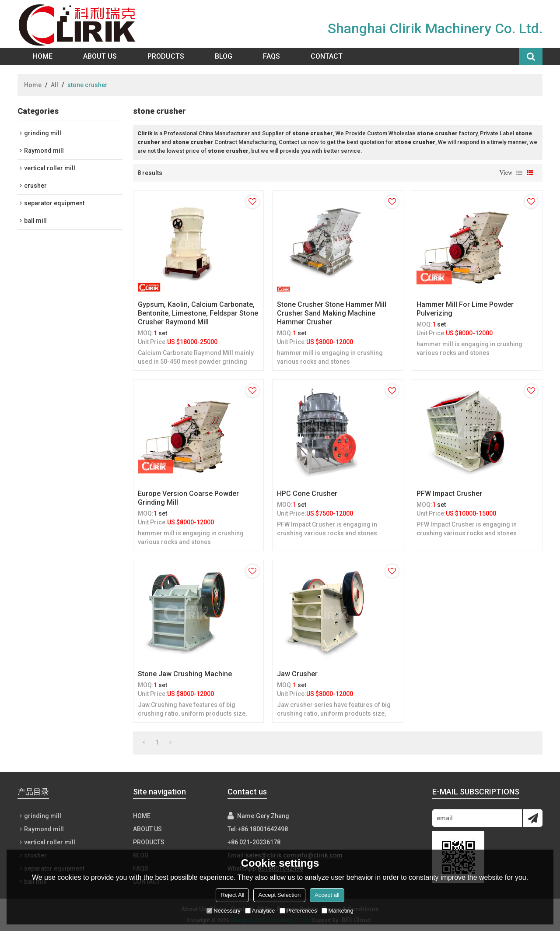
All (54, 85)
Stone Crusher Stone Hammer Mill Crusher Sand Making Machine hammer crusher (332, 313)
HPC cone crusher (307, 494)
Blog (224, 56)
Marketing (338, 911)
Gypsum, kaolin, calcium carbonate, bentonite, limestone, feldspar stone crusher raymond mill (198, 313)
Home (43, 56)
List (519, 173)
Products (166, 56)
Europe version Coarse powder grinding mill (188, 498)
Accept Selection (279, 895)
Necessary (223, 911)
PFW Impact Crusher (449, 494)
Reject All (232, 895)
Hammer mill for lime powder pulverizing (465, 309)
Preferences (298, 911)
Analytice (260, 911)
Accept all (327, 895)
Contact (327, 56)
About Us (100, 56)
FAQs (271, 56)
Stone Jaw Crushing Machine (185, 674)
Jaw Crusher (297, 674)
